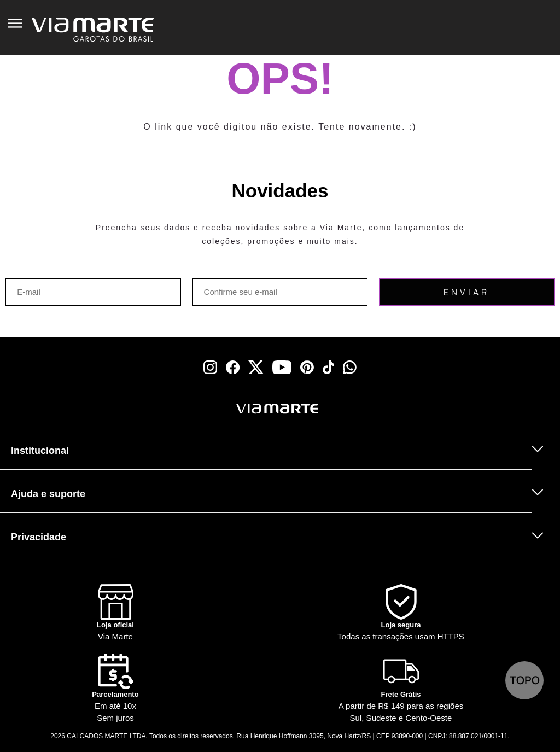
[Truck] (137, 423)
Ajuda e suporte (48, 494)
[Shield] (401, 613)
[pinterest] (307, 367)
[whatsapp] (350, 367)
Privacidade (39, 537)
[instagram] (210, 367)
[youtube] (282, 367)
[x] (256, 367)
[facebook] (233, 367)
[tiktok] (329, 367)
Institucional (40, 451)
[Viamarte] (225, 409)
